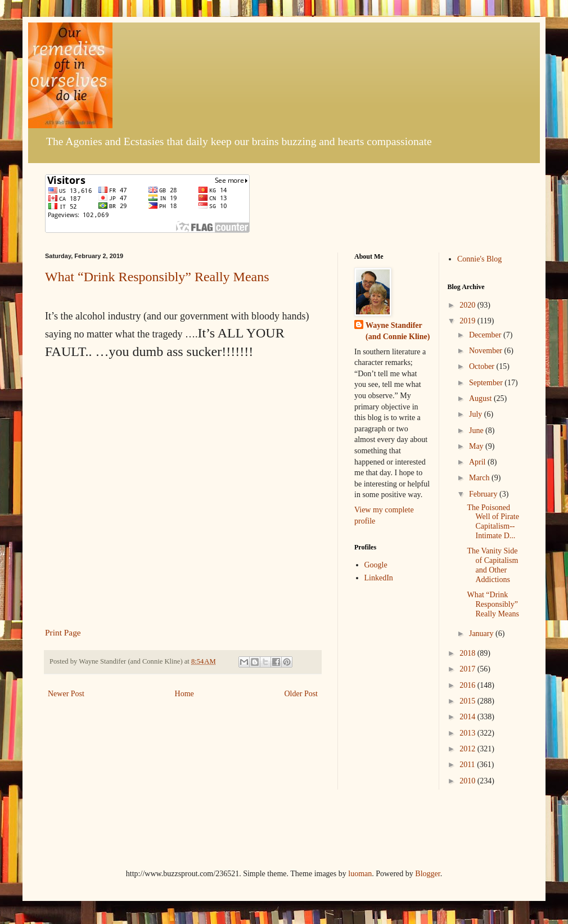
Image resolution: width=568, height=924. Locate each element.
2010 (468, 781)
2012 (468, 749)
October (483, 366)
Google (376, 565)
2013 (468, 733)
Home (184, 694)
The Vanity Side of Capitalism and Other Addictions (492, 565)
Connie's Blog (479, 259)
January (482, 634)
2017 (468, 669)
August (481, 398)
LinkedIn (379, 578)
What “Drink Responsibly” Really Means (157, 277)
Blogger (427, 874)
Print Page (63, 632)
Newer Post (66, 694)
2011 (468, 765)
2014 (468, 717)
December (486, 335)
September (487, 383)
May (477, 446)
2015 (468, 701)
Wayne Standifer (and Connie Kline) (398, 331)
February (484, 494)
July (477, 414)
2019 (468, 321)
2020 (468, 305)
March (480, 478)
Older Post (301, 694)
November (487, 351)
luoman (360, 874)
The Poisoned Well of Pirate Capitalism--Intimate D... (493, 522)
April (478, 462)
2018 (468, 653)
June (477, 431)
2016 (468, 685)
